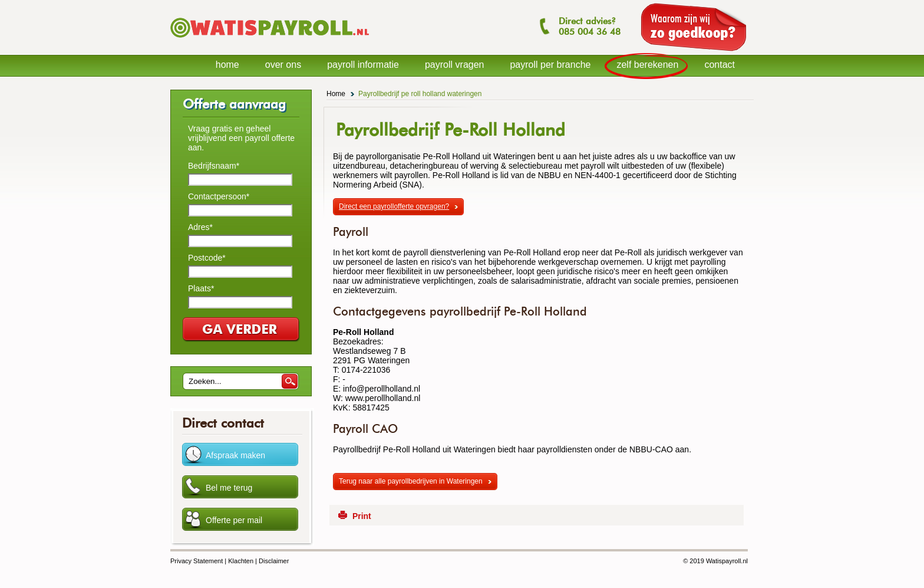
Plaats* (201, 288)
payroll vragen (455, 65)
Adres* (200, 227)
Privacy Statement (197, 561)
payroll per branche (550, 65)
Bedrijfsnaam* (214, 166)
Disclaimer (274, 561)
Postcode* (207, 258)
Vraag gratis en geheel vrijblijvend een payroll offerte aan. (241, 138)
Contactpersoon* (219, 196)
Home (336, 94)
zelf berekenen (647, 65)
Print (362, 516)
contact (720, 65)
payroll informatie (363, 65)
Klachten (241, 561)
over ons (283, 65)
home (227, 65)
